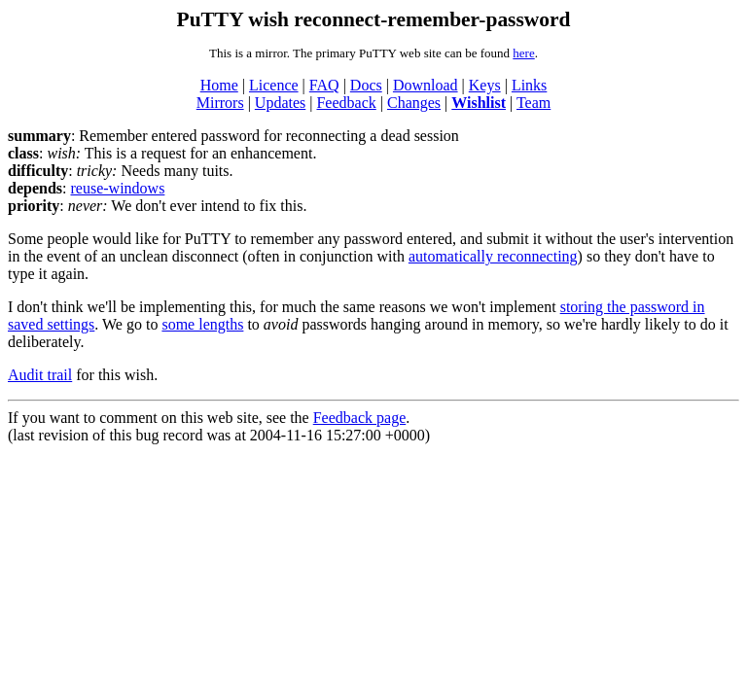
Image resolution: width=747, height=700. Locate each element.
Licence (274, 85)
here (523, 53)
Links (529, 85)
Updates (280, 103)
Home (219, 85)
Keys (485, 85)
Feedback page (360, 418)
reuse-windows (117, 188)
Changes (414, 103)
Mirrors (220, 103)
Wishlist (479, 103)
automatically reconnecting (493, 256)
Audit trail (40, 375)
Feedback (346, 103)
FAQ (324, 85)
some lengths (202, 324)
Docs (366, 85)
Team (534, 103)
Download (426, 85)
